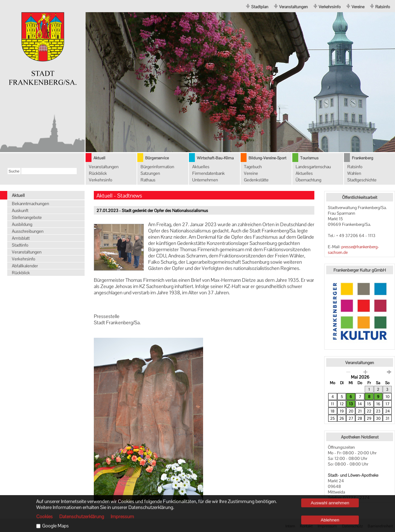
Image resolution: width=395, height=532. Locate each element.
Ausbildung (22, 224)
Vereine (358, 7)
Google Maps (55, 526)
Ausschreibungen (28, 231)
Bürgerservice (157, 158)
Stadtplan (260, 7)
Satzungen (150, 173)
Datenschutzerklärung (82, 517)
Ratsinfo (383, 7)
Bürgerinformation (157, 167)
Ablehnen (330, 520)
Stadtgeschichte (362, 180)
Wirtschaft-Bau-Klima (215, 158)
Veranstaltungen (293, 7)
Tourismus (309, 158)
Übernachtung (308, 180)
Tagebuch (253, 167)
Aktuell (99, 158)
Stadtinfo (20, 245)
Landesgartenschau (313, 167)
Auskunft (20, 211)
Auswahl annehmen (330, 503)
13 (351, 404)
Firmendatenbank (209, 173)
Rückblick (98, 173)
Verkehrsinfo (330, 7)
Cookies (44, 517)
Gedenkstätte (256, 180)
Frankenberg (363, 158)
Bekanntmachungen (30, 204)
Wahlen (354, 173)
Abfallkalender (25, 266)
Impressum (122, 517)
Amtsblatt (21, 238)
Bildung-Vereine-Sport (267, 158)
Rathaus (148, 180)
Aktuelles (201, 167)
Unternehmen (205, 180)
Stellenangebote (27, 217)
